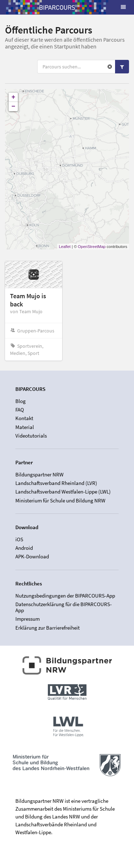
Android (24, 548)
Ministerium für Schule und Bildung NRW (60, 500)
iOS (19, 539)
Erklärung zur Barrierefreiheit (48, 628)
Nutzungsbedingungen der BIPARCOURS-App (65, 596)
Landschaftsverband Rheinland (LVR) (56, 483)
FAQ (20, 410)
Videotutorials (31, 436)
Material (25, 427)
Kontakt (24, 418)
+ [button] (13, 97)
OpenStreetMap (92, 247)
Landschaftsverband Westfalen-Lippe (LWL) (63, 492)
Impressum (28, 619)
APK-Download (32, 556)
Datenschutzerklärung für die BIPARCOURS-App (64, 607)
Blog (21, 401)
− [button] (13, 107)
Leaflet (65, 247)
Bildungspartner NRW (39, 475)
